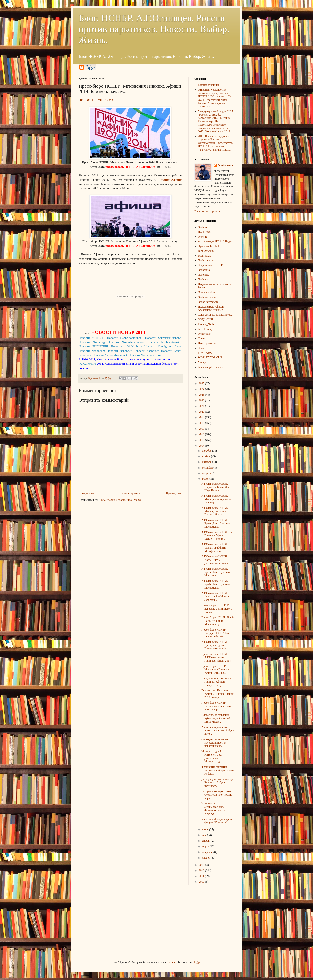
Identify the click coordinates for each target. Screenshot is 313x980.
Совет (202, 338)
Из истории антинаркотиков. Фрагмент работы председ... (213, 809)
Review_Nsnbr (206, 324)
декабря (207, 451)
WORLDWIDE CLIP (210, 357)
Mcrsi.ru (203, 237)
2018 (202, 423)
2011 (202, 876)
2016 (202, 434)
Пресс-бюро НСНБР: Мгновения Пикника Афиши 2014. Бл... (215, 670)
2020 (202, 412)
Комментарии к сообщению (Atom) (120, 500)
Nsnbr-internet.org (208, 302)
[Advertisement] (109, 922)
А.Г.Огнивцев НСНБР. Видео (215, 241)
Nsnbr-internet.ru (208, 260)
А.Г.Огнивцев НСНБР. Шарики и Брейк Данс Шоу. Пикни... (216, 487)
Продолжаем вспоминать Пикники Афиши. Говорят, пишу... (216, 682)
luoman (172, 962)
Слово (202, 348)
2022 (202, 400)
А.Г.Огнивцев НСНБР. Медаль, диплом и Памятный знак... (215, 511)
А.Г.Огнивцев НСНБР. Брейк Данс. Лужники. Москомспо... (216, 524)
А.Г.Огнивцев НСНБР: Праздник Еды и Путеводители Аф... (215, 645)
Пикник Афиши (170, 180)
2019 (202, 417)
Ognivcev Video (207, 292)
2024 (202, 389)
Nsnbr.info (204, 270)
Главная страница (130, 493)
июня (206, 830)
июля (206, 479)
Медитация (205, 334)
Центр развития (207, 343)
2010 (202, 882)
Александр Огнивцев (210, 367)
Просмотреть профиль (208, 211)
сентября (208, 468)
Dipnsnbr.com (206, 251)
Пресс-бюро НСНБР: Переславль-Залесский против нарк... (216, 706)
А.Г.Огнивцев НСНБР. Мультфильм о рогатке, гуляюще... (217, 499)
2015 (202, 440)
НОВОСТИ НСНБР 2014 (96, 100)
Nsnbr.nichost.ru (207, 297)
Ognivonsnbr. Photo (209, 246)
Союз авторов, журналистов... (216, 315)
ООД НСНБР (206, 319)
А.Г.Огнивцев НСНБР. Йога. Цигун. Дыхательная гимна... (216, 560)
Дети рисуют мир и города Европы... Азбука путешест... (217, 783)
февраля (207, 852)
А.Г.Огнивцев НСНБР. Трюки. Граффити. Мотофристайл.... (215, 548)
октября (207, 462)
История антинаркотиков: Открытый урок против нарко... (217, 795)
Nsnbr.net (203, 275)
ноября (207, 456)
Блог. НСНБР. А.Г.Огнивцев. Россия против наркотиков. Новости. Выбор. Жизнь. (154, 29)
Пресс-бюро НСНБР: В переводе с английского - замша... (218, 609)
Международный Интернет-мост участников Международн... (212, 757)
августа (207, 473)
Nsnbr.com (204, 279)
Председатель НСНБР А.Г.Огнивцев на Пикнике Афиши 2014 (216, 658)
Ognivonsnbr (226, 165)
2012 (202, 871)
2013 (202, 865)
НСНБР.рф (204, 232)
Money (202, 362)
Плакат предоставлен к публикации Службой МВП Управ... (216, 718)
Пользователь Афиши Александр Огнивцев (211, 308)
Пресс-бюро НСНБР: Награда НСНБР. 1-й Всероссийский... (215, 633)
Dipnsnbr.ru (205, 256)
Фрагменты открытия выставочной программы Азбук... (218, 770)
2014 (202, 446)
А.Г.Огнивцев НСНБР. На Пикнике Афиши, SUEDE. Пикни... (217, 536)
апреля (206, 841)
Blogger (197, 962)
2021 (202, 406)
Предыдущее (174, 493)
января (206, 858)
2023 (202, 395)
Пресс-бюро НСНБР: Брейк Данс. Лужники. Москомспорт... (218, 621)
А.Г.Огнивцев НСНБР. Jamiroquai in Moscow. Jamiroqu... (216, 597)
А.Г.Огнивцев (206, 329)
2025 (202, 383)
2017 (202, 429)
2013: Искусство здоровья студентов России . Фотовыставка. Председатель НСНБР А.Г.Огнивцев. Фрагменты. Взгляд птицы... (215, 143)
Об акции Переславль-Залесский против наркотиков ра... (215, 743)
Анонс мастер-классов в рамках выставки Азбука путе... (218, 731)
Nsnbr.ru (203, 227)
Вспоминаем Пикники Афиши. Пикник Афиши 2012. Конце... (217, 694)
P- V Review (205, 353)
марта (206, 847)
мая (205, 835)
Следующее (87, 493)
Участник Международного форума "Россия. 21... (218, 821)
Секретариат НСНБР (210, 265)
